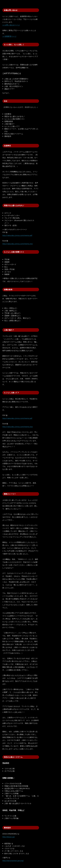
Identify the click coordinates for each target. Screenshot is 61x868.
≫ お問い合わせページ (11, 25)
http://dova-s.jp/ (9, 837)
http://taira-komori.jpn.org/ (13, 861)
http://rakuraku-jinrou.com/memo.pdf (17, 235)
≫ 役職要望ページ (9, 36)
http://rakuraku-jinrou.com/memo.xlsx (18, 244)
